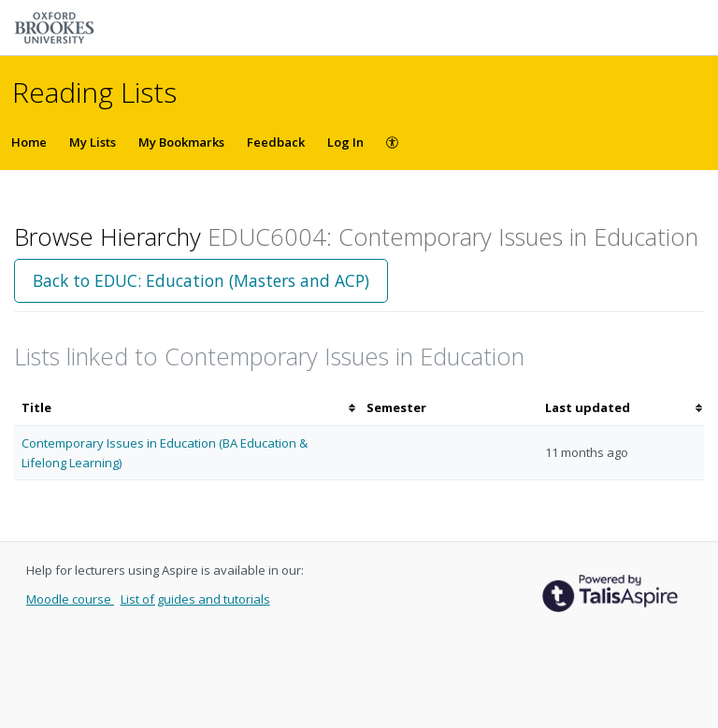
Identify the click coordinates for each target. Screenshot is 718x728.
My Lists (93, 142)
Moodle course (70, 599)
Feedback (276, 142)
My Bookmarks (181, 142)
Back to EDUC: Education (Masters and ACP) (201, 280)
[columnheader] (187, 408)
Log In (345, 142)
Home (29, 142)
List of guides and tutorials (195, 599)
